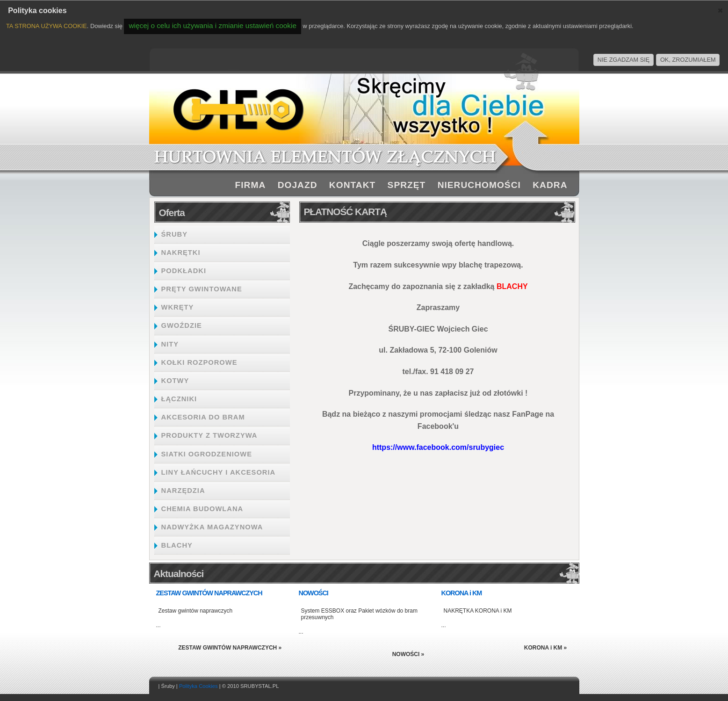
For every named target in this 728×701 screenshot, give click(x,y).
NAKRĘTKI (181, 253)
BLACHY (177, 545)
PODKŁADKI (184, 271)
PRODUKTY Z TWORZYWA (209, 435)
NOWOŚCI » (408, 654)
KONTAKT (352, 185)
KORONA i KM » (546, 648)
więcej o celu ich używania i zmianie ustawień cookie (213, 25)
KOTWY (175, 381)
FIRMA (251, 185)
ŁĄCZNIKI (179, 399)
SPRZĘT (407, 185)
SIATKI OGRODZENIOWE (207, 454)
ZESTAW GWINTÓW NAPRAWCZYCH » (230, 648)
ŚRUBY (175, 234)
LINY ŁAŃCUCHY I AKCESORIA (219, 472)
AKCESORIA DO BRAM (203, 417)
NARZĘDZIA (183, 491)
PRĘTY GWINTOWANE (202, 289)
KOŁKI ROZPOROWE (199, 362)
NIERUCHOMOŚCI (479, 185)
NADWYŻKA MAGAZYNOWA (212, 527)
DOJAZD (298, 185)
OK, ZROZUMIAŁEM (688, 60)
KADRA (550, 185)
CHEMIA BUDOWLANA (202, 509)
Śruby (168, 686)
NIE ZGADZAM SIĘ (624, 60)
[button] (720, 10)
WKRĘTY (178, 307)
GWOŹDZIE (182, 325)
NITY (170, 344)
